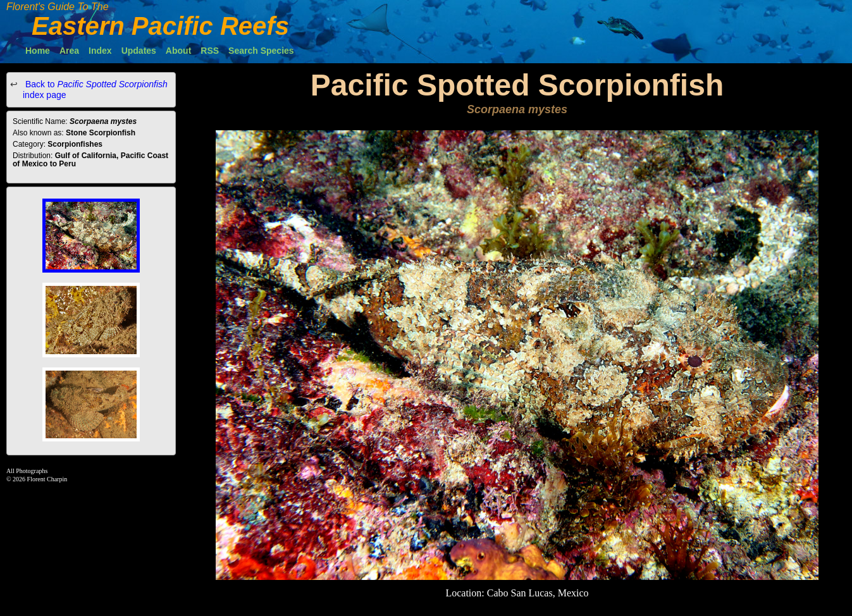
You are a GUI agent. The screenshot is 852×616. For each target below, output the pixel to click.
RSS (210, 51)
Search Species (261, 51)
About (178, 51)
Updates (139, 51)
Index (100, 51)
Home (38, 51)
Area (69, 51)
